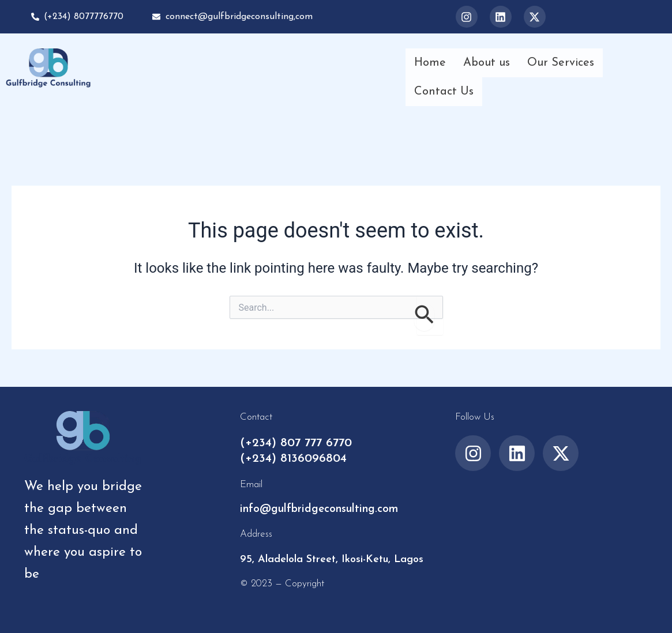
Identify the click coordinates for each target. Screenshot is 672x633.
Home (430, 63)
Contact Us (444, 92)
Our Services (561, 63)
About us (487, 63)
